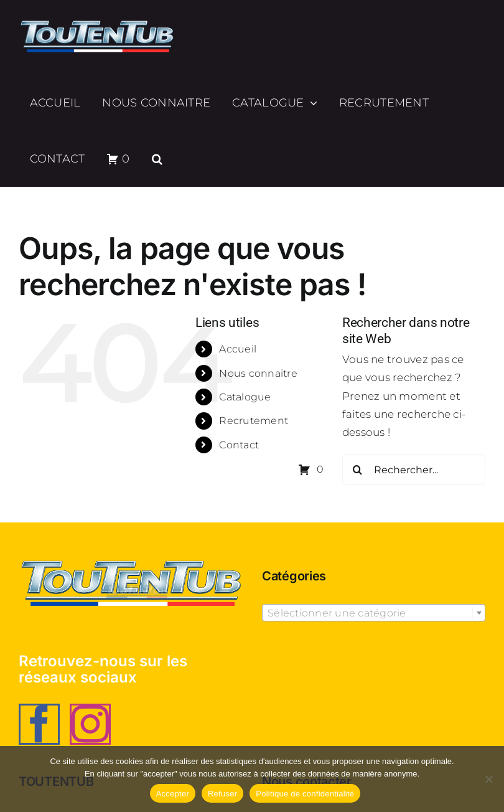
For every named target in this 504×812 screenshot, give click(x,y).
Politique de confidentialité (305, 794)
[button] (157, 159)
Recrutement (254, 421)
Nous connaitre (258, 373)
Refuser (222, 794)
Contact (239, 445)
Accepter (173, 794)
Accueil (238, 349)
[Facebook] (39, 724)
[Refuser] (488, 779)
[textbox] (374, 613)
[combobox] (374, 613)
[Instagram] (90, 724)
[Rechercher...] (414, 470)
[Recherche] (358, 470)
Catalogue (245, 397)
